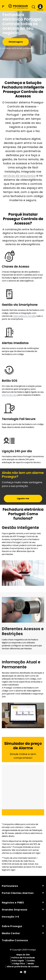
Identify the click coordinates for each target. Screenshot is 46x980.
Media (31, 964)
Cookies (31, 961)
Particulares (10, 886)
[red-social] (21, 972)
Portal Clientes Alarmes (18, 893)
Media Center (11, 933)
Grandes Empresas (15, 910)
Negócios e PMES (13, 903)
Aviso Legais (18, 961)
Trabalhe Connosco (15, 940)
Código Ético (19, 964)
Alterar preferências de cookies (23, 967)
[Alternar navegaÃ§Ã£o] (33, 7)
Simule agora (16, 42)
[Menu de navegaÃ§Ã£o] (3, 7)
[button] (40, 7)
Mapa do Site (23, 955)
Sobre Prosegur (12, 926)
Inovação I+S (10, 917)
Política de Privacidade (23, 958)
